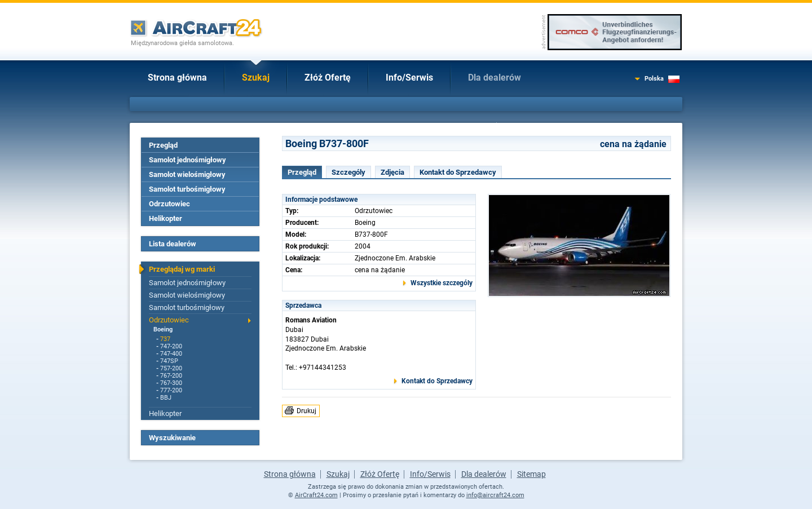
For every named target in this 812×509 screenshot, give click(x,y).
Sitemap (531, 474)
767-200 (171, 376)
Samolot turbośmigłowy (187, 189)
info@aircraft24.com (495, 495)
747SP (169, 361)
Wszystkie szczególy (442, 283)
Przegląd (163, 145)
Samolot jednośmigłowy (187, 160)
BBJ (166, 398)
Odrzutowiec (169, 204)
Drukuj (306, 411)
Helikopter (166, 218)
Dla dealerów (495, 78)
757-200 (171, 368)
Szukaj (256, 78)
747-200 (171, 346)
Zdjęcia (392, 172)
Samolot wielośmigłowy (187, 174)
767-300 (171, 383)
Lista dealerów (173, 244)
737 (165, 339)
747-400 (171, 354)
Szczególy (348, 172)
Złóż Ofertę (328, 78)
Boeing (163, 329)
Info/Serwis (409, 78)
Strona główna (177, 78)
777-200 (171, 390)
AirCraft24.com (316, 495)
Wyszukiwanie (172, 438)
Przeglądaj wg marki (182, 269)
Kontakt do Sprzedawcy (458, 172)
